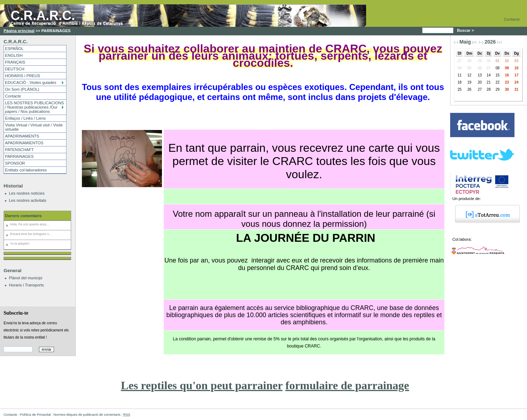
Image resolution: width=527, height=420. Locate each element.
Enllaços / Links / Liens (25, 118)
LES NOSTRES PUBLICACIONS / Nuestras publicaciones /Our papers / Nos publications (35, 107)
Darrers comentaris (23, 216)
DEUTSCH (15, 69)
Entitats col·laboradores (26, 170)
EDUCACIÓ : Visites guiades (31, 82)
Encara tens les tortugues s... (31, 234)
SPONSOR (15, 163)
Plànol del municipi (26, 278)
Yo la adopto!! (20, 244)
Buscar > (466, 30)
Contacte (512, 19)
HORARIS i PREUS (23, 76)
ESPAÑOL (14, 49)
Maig (465, 42)
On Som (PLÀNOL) (22, 89)
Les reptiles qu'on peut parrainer (202, 385)
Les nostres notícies (27, 193)
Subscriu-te (16, 313)
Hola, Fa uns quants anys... (29, 224)
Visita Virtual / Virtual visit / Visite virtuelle (34, 127)
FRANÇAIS (15, 62)
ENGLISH (14, 55)
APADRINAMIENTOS (24, 143)
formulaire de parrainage (347, 385)
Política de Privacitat (35, 414)
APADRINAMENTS (22, 136)
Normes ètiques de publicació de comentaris (87, 414)
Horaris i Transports (26, 285)
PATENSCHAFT (19, 150)
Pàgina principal (19, 31)
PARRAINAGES (19, 156)
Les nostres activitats (28, 200)
